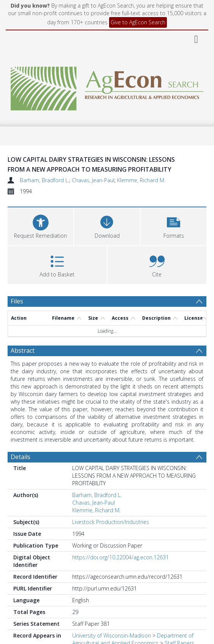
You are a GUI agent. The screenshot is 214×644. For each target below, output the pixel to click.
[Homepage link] (107, 86)
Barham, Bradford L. (44, 180)
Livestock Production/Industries (111, 522)
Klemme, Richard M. (141, 180)
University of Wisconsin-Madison (112, 635)
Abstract (23, 350)
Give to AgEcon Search (138, 22)
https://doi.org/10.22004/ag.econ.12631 (120, 557)
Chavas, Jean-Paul (93, 180)
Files (17, 301)
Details (21, 457)
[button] (174, 225)
